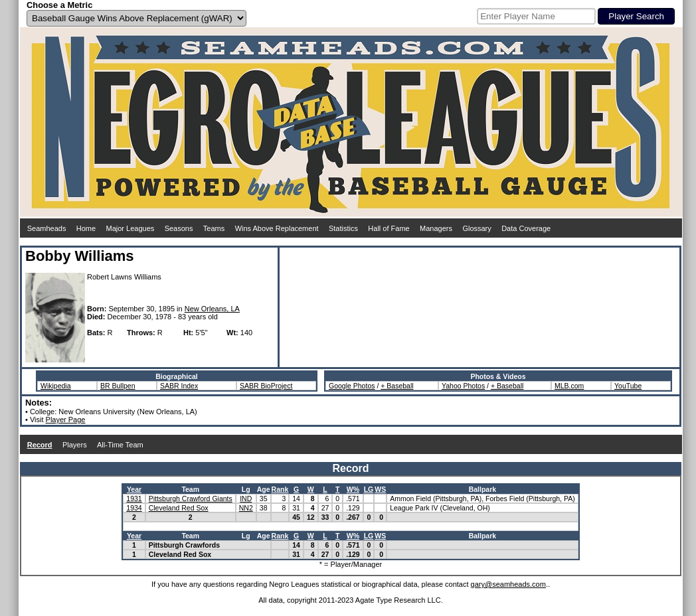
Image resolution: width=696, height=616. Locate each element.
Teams (214, 228)
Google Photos (352, 386)
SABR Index (179, 386)
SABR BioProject (266, 386)
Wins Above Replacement (277, 228)
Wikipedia (56, 386)
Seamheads (47, 228)
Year (134, 489)
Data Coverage (526, 228)
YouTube (628, 386)
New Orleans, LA (212, 309)
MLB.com (569, 386)
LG (369, 489)
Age (264, 489)
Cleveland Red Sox (179, 508)
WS (380, 489)
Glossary (477, 228)
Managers (436, 228)
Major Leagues (130, 228)
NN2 (246, 508)
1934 (134, 508)
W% (353, 489)
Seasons (179, 228)
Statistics (343, 228)
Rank (280, 489)
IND (246, 499)
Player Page (66, 420)
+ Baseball (397, 386)
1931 (134, 499)
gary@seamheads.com (508, 584)
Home (86, 228)
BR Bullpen (118, 386)
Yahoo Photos (463, 386)
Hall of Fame (389, 228)
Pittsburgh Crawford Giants (191, 499)
